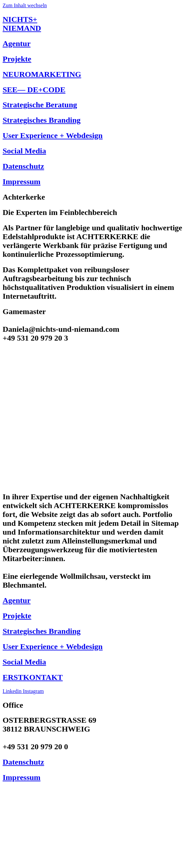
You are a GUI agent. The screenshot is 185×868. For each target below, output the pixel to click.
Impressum (22, 777)
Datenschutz (23, 762)
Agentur (17, 600)
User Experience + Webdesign (53, 647)
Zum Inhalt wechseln (25, 5)
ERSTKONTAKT (33, 677)
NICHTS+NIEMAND (22, 24)
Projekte (17, 616)
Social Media (24, 662)
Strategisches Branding (42, 631)
